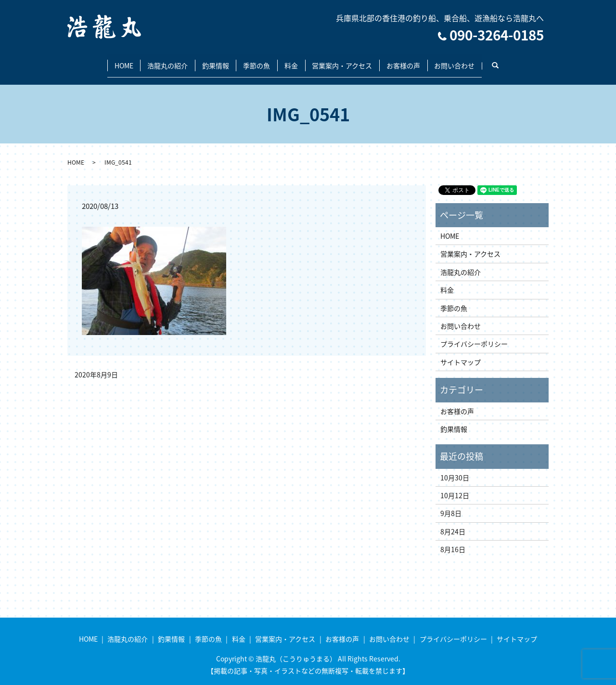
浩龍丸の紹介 (153, 61)
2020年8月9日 (96, 366)
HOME (103, 61)
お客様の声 (418, 61)
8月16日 (453, 541)
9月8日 (451, 505)
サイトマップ (461, 353)
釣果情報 (206, 61)
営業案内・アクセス (351, 61)
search (526, 61)
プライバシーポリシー (474, 336)
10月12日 (455, 487)
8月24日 (453, 523)
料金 (294, 61)
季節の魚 (254, 61)
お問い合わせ (475, 61)
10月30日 (455, 469)
